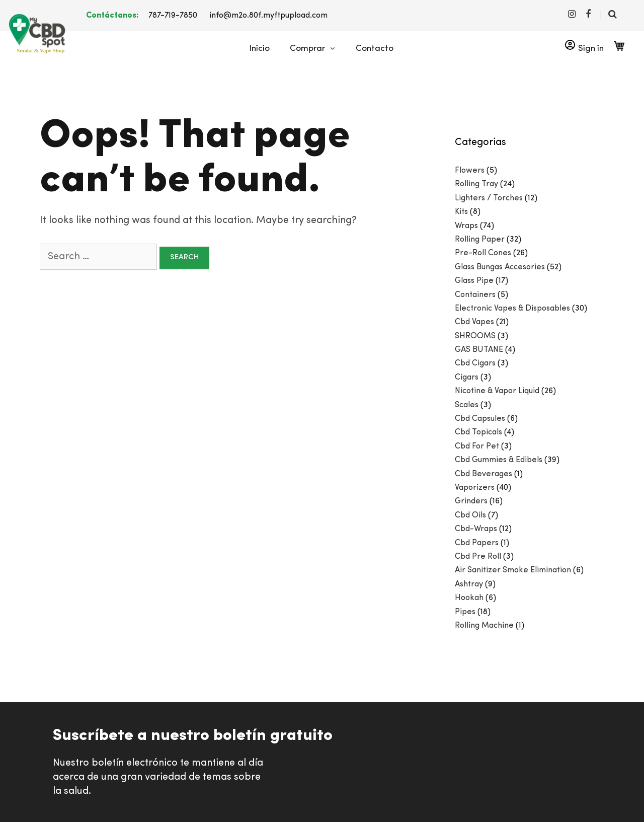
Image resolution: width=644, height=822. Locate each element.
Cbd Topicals (478, 432)
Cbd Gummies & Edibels (499, 460)
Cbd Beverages (484, 474)
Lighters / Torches (489, 198)
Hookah (469, 598)
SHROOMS (475, 336)
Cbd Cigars (475, 363)
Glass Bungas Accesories (500, 267)
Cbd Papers (477, 543)
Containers (475, 295)
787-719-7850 (173, 16)
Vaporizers (475, 488)
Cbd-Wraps (476, 529)
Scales (467, 405)
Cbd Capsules (480, 419)
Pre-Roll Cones (483, 253)
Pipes (465, 612)
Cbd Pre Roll (478, 557)
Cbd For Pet (477, 446)
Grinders (471, 501)
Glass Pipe (474, 281)
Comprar (318, 49)
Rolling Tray (476, 184)
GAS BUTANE (479, 350)
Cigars (467, 378)
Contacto (375, 49)
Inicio (259, 49)
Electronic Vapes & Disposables (512, 309)
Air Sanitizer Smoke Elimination (513, 570)
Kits (461, 212)
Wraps (466, 226)
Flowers (470, 171)
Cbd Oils (470, 515)
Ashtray (469, 584)
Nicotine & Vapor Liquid (497, 391)
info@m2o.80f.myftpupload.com (268, 16)
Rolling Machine (484, 626)
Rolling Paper (480, 240)
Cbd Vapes (474, 322)
